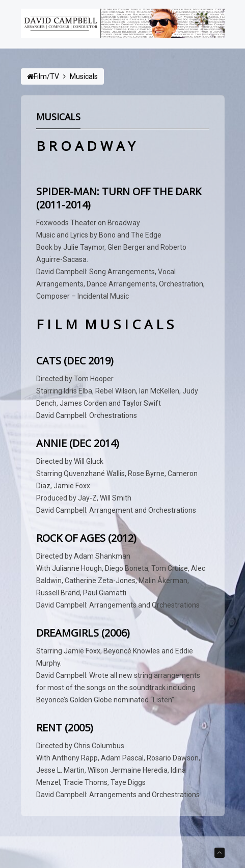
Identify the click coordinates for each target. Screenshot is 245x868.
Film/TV (46, 76)
